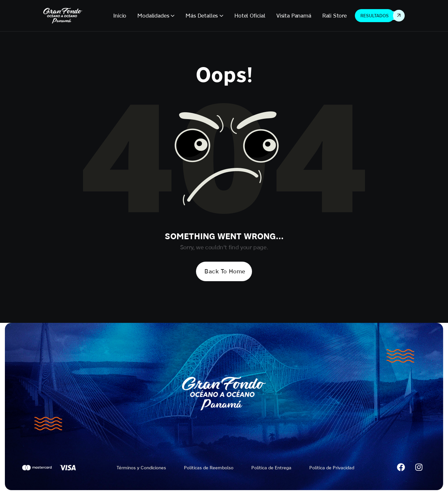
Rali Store (335, 15)
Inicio (120, 15)
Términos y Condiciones (141, 468)
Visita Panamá (294, 15)
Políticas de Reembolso (209, 468)
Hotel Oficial (250, 15)
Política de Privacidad (332, 468)
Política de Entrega (271, 468)
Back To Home (225, 271)
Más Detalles (202, 15)
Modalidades (153, 15)
